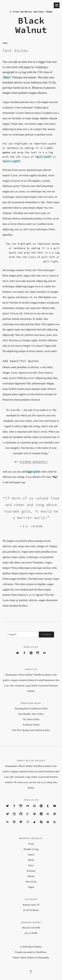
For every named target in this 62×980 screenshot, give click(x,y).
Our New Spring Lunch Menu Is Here (31, 730)
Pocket (21, 825)
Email (48, 825)
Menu (31, 860)
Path (14, 825)
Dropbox (34, 817)
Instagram (38, 656)
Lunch (31, 855)
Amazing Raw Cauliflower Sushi (31, 708)
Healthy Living (31, 849)
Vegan (31, 887)
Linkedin (41, 817)
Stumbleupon (7, 825)
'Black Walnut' (26, 675)
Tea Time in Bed (31, 719)
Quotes (31, 876)
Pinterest (31, 656)
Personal (31, 871)
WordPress (34, 809)
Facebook (24, 656)
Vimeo (7, 817)
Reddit (28, 825)
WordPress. (41, 952)
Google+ (28, 817)
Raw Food (31, 882)
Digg (34, 825)
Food (31, 844)
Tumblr (48, 809)
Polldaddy (55, 817)
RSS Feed (55, 825)
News (31, 865)
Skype (41, 825)
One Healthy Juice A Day (31, 714)
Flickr (45, 656)
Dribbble (14, 817)
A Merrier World (31, 725)
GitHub (21, 817)
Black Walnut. (35, 947)
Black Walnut (31, 25)
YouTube (55, 809)
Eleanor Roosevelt (34, 462)
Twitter (18, 656)
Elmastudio (43, 958)
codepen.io (48, 817)
